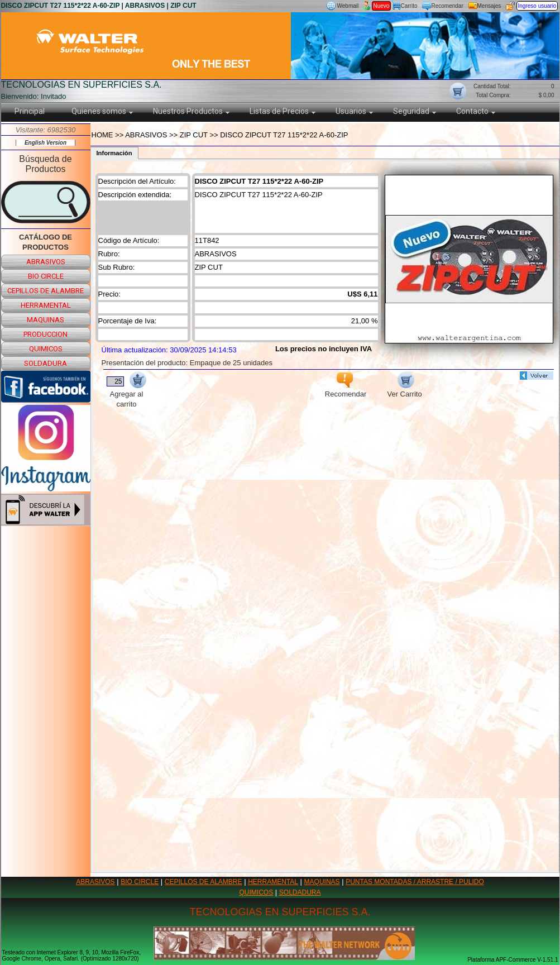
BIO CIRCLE (140, 882)
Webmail (348, 6)
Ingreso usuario (537, 6)
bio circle (46, 276)
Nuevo (382, 6)
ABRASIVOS (95, 882)
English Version (46, 143)
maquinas (46, 320)
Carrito (409, 6)
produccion (46, 334)
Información (114, 153)
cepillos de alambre (46, 291)
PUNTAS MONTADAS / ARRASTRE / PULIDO (415, 882)
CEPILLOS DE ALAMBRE (204, 882)
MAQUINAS (322, 882)
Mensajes (489, 6)
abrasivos (46, 262)
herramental (46, 305)
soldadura (46, 363)
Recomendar (447, 6)
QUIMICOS (257, 892)
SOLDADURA (300, 892)
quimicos (46, 349)
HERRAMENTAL (273, 882)
